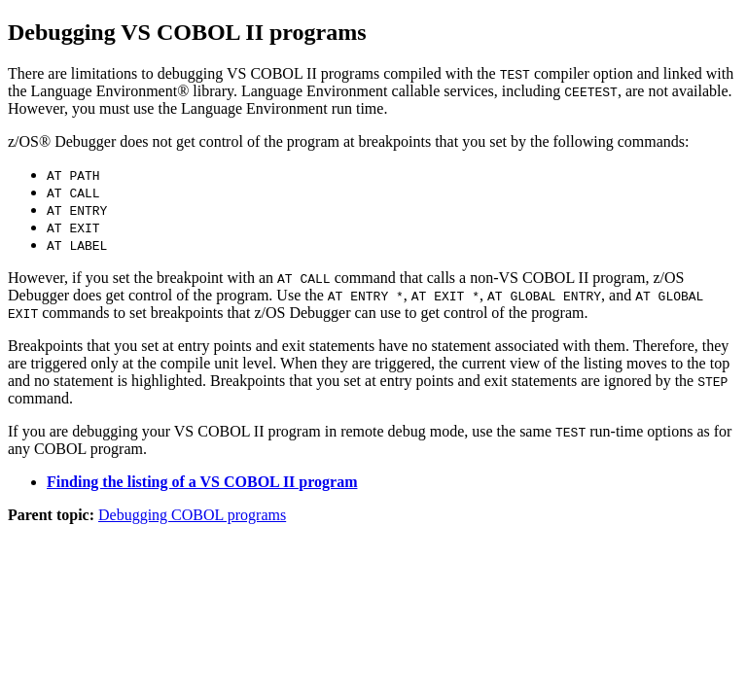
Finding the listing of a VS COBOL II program (202, 482)
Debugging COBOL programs (192, 515)
